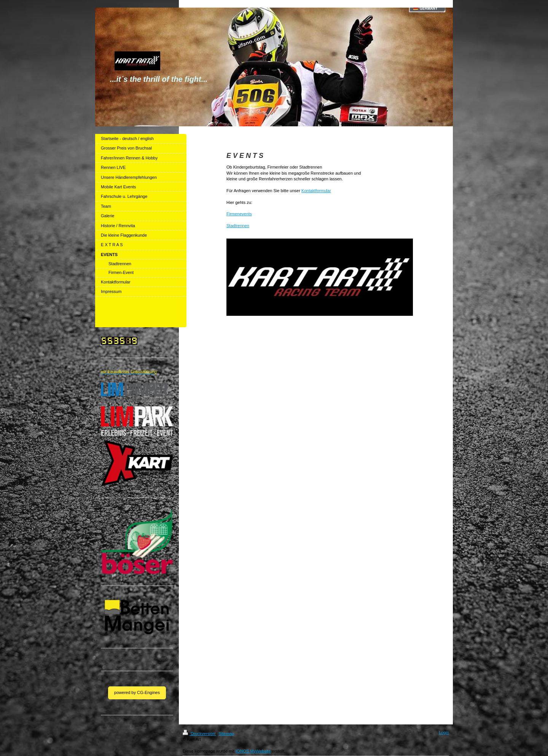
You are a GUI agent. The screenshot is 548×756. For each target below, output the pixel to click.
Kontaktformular (316, 191)
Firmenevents (239, 214)
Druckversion (199, 734)
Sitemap (226, 734)
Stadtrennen (238, 226)
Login (444, 732)
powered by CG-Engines (137, 692)
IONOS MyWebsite (253, 751)
